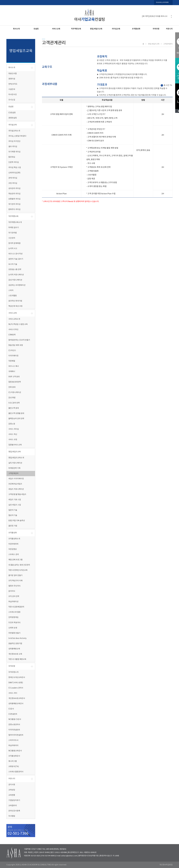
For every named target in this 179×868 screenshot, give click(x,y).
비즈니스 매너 (14, 366)
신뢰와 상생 (13, 628)
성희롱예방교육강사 (16, 704)
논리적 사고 (13, 249)
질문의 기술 (13, 510)
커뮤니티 (169, 29)
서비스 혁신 (13, 434)
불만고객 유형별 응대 (16, 413)
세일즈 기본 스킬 (15, 500)
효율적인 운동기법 (15, 644)
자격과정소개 (13, 672)
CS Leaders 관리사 (16, 688)
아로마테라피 (13, 544)
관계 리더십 (13, 178)
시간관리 (12, 238)
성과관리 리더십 (14, 189)
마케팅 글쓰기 (14, 228)
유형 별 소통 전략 (15, 270)
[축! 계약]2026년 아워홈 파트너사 (155, 16)
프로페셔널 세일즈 (15, 484)
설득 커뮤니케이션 (15, 463)
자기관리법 (13, 233)
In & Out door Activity (17, 638)
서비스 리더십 (14, 429)
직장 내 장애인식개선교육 (18, 570)
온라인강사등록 (14, 811)
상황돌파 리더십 (14, 199)
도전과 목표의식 (14, 623)
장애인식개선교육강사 (17, 677)
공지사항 (12, 785)
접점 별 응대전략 (15, 382)
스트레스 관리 (14, 555)
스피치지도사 (13, 740)
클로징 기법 (13, 526)
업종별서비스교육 (15, 445)
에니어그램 (13, 761)
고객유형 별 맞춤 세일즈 (17, 494)
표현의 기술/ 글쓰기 (16, 259)
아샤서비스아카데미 (162, 2)
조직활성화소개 (14, 539)
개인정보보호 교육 (15, 654)
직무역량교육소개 (15, 222)
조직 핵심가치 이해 (15, 581)
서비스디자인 (13, 330)
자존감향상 (13, 549)
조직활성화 (136, 29)
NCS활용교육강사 (15, 751)
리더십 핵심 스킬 (15, 168)
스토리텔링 (13, 296)
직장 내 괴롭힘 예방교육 (17, 659)
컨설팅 (36, 29)
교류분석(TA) (14, 767)
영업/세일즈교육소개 (16, 458)
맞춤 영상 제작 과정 (16, 345)
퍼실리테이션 (13, 602)
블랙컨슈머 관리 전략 (16, 419)
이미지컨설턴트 (14, 730)
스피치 (11, 290)
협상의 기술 (13, 515)
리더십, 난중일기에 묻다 (17, 136)
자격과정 (156, 29)
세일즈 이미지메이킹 (16, 479)
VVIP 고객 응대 (14, 377)
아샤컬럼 (12, 816)
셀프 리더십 (13, 147)
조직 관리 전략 (14, 596)
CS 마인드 (12, 351)
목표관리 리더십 (14, 194)
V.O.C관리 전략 (14, 403)
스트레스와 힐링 (14, 612)
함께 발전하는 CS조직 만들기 (19, 340)
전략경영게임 (13, 617)
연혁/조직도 (13, 84)
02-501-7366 (18, 834)
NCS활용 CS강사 (15, 719)
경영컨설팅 (13, 118)
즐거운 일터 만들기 (15, 575)
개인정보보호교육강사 (17, 698)
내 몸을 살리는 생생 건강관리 (19, 565)
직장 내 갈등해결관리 (16, 607)
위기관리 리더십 (14, 204)
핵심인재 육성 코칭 (15, 306)
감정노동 (12, 424)
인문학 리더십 (14, 162)
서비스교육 (56, 29)
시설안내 (12, 89)
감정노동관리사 (14, 725)
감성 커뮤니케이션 (15, 280)
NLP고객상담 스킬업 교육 (18, 324)
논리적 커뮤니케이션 (16, 275)
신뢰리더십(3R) (14, 173)
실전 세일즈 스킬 (15, 505)
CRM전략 (12, 335)
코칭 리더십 (13, 183)
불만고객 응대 (14, 408)
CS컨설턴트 (13, 714)
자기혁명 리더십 (14, 152)
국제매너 (12, 372)
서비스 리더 (13, 693)
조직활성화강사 (14, 756)
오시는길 (12, 100)
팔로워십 (12, 157)
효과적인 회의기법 (15, 301)
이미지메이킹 (13, 356)
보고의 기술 (13, 264)
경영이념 (12, 79)
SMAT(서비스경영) (16, 683)
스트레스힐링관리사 (16, 772)
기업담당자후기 (14, 800)
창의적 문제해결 (14, 243)
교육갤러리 (13, 806)
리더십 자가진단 (14, 141)
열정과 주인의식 (14, 586)
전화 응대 (12, 387)
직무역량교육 (76, 29)
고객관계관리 (13, 473)
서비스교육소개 (14, 319)
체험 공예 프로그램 (15, 560)
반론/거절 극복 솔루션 (17, 521)
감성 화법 (12, 398)
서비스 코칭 (13, 440)
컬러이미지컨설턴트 (16, 735)
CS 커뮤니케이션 (15, 392)
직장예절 (12, 361)
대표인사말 (13, 74)
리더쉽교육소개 (14, 131)
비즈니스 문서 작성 (15, 254)
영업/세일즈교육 (96, 29)
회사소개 (16, 29)
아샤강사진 (13, 95)
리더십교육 (116, 29)
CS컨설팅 (12, 113)
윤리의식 (12, 591)
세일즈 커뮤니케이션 (16, 489)
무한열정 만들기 (14, 633)
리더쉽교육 (13, 125)
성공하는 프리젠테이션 (17, 285)
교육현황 (12, 795)
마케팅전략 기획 (14, 468)
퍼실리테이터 (13, 746)
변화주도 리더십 (14, 209)
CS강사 (11, 709)
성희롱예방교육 (14, 649)
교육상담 (12, 790)
